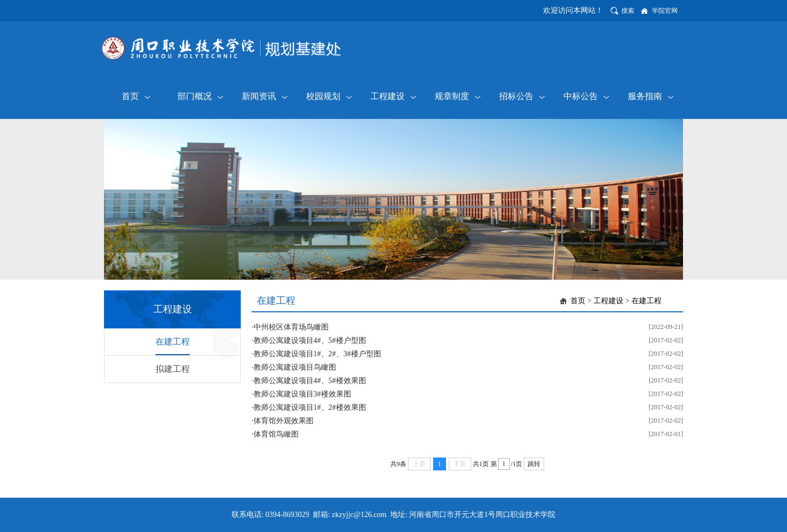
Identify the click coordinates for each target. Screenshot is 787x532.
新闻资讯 (259, 96)
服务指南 (645, 96)
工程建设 (388, 96)
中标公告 (581, 96)
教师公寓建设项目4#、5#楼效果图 (310, 381)
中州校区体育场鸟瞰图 (291, 327)
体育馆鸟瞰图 (276, 434)
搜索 (628, 11)
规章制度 (452, 96)
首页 (130, 96)
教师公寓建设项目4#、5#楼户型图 (310, 340)
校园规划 (323, 96)
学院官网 (665, 11)
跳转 (534, 464)
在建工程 (173, 342)
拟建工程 (173, 369)
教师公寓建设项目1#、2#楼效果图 (310, 407)
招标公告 (516, 96)
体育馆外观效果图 (284, 421)
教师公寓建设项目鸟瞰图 (295, 367)
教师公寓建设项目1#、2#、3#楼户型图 (317, 354)
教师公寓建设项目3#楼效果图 (302, 394)
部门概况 (195, 96)
